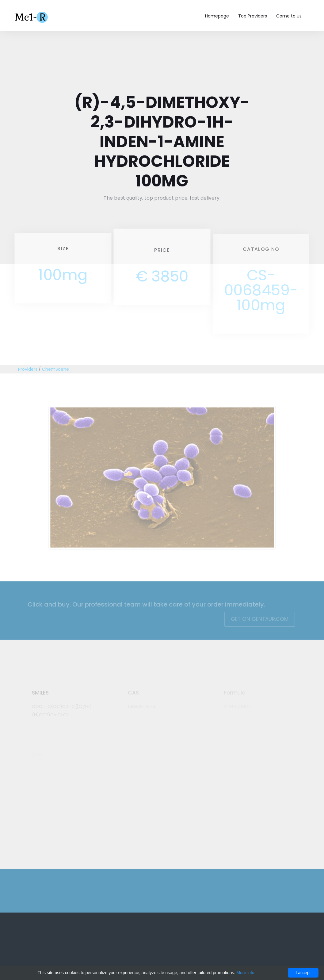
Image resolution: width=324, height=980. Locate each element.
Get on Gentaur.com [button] (256, 619)
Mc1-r (32, 17)
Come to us (289, 16)
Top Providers (253, 16)
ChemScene (55, 369)
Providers (28, 369)
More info (245, 973)
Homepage (217, 16)
